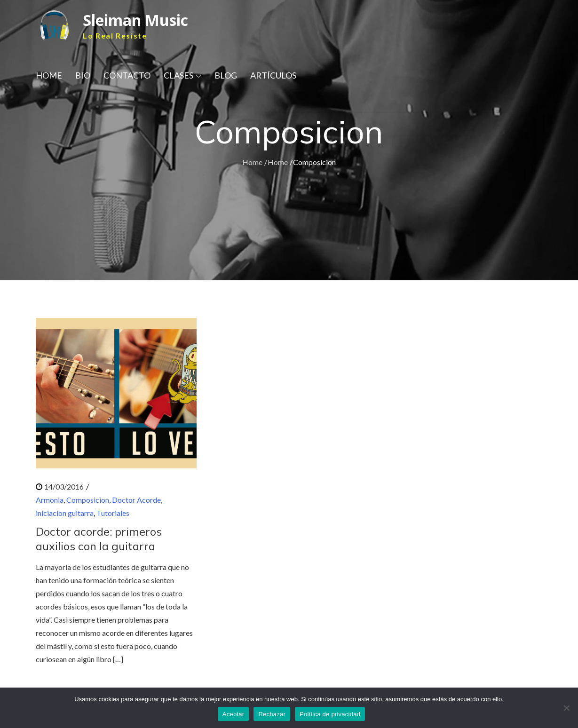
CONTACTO (127, 75)
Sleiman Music (135, 20)
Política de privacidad (330, 714)
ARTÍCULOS (273, 75)
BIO (83, 75)
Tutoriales (113, 513)
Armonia (50, 500)
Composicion (88, 500)
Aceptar (234, 714)
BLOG (226, 75)
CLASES (182, 75)
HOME (49, 75)
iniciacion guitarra (65, 513)
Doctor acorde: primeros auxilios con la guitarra (99, 539)
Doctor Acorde (136, 500)
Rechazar (272, 714)
